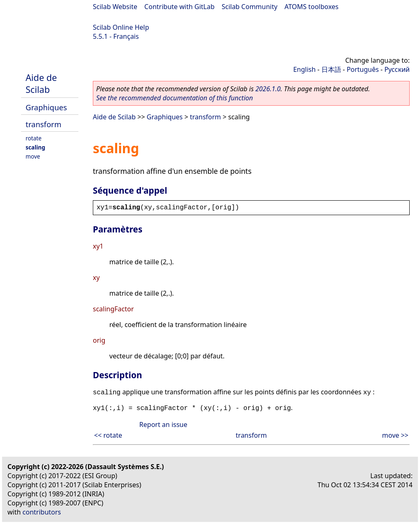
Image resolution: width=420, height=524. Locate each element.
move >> (395, 435)
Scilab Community (249, 7)
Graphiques (46, 107)
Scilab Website (115, 7)
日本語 (331, 69)
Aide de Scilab (41, 83)
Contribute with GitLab (179, 7)
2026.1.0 (268, 89)
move (33, 156)
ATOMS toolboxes (312, 7)
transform (44, 124)
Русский (397, 69)
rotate (34, 138)
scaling (35, 147)
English (304, 69)
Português (363, 69)
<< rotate (108, 435)
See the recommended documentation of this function (175, 98)
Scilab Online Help (121, 27)
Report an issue (163, 424)
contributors (42, 512)
